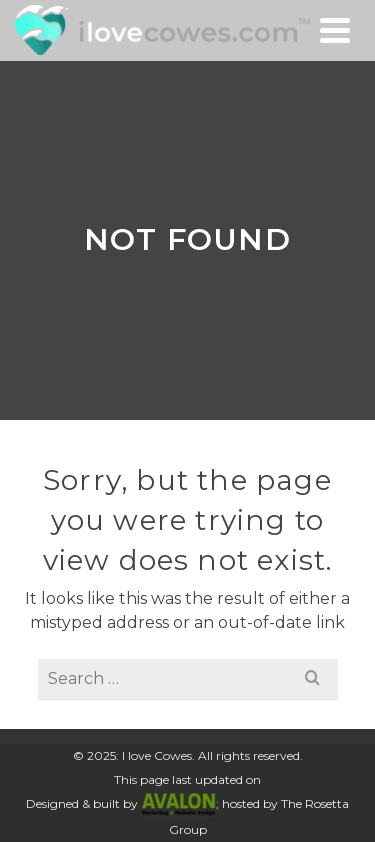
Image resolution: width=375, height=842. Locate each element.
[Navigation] (335, 30)
